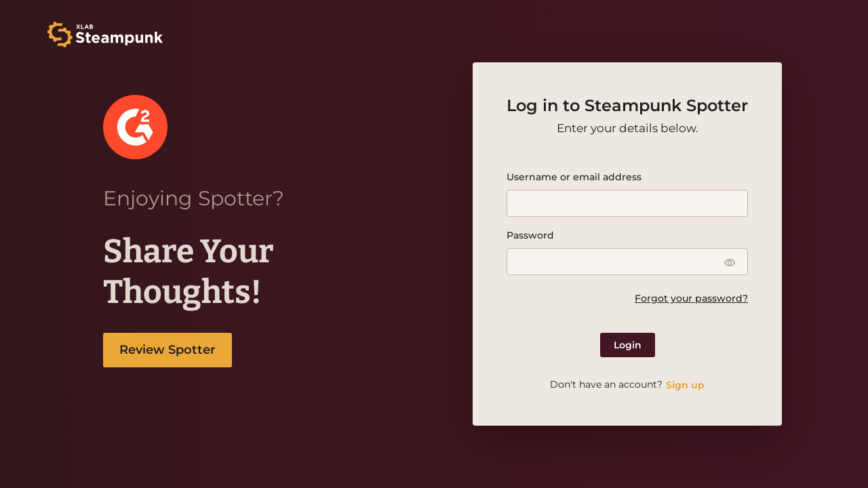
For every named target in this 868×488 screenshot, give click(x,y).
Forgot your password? (691, 298)
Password (530, 235)
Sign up (685, 385)
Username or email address (574, 177)
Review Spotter (167, 350)
